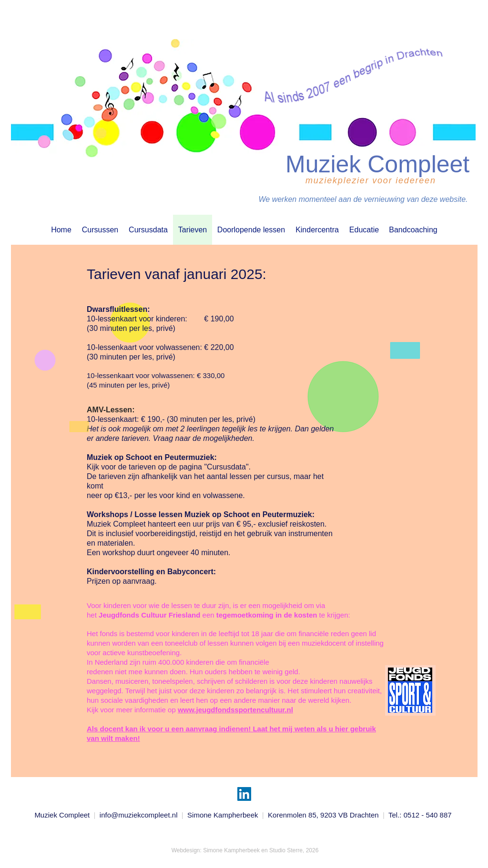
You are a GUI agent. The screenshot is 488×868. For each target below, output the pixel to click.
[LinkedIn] (244, 794)
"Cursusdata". (227, 467)
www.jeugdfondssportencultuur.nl (235, 710)
